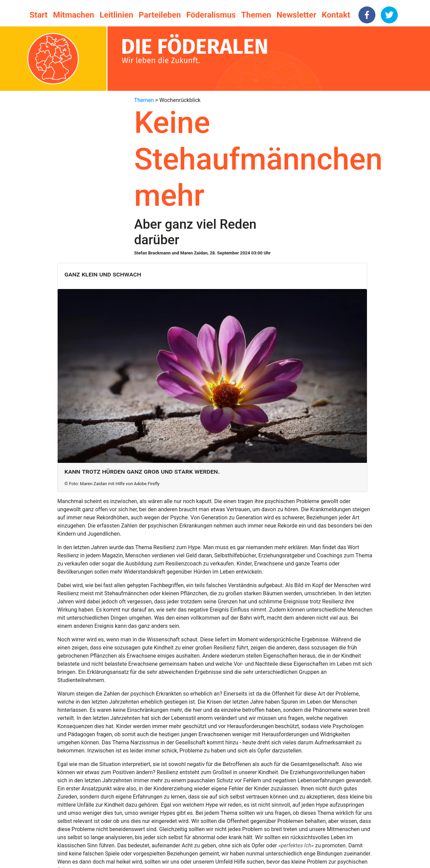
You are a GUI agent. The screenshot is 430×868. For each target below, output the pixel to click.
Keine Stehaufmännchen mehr (258, 159)
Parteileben (160, 15)
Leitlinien (116, 15)
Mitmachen (73, 15)
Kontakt (336, 15)
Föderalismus (211, 15)
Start (38, 15)
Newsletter (297, 15)
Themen (256, 15)
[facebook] (367, 15)
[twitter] (389, 15)
